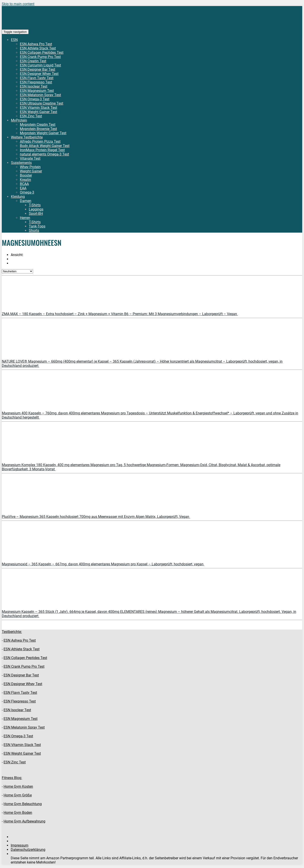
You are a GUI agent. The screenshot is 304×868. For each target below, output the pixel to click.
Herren (25, 218)
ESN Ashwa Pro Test (36, 44)
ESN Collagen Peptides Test (42, 53)
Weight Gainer (31, 171)
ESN (14, 40)
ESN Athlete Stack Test (38, 48)
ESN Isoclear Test (34, 86)
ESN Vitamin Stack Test (39, 108)
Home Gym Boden (18, 813)
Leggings (36, 209)
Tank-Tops (37, 226)
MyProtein (19, 120)
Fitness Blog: (12, 778)
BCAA (24, 184)
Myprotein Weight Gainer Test (43, 133)
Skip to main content (18, 4)
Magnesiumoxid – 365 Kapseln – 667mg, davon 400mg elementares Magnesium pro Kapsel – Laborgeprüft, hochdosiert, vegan (103, 564)
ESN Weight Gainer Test (39, 112)
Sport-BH (36, 214)
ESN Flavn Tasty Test (37, 78)
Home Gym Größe (18, 795)
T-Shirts (35, 205)
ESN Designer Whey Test (39, 74)
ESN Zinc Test (31, 116)
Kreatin (25, 180)
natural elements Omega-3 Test (44, 154)
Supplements (21, 163)
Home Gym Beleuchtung (23, 804)
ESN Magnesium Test (37, 91)
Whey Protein (30, 167)
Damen (26, 201)
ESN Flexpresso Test (36, 82)
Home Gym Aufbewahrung (24, 821)
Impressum (20, 845)
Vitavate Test (30, 158)
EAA (23, 188)
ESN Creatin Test (33, 61)
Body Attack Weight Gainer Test (45, 146)
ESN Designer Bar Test (38, 69)
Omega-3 (27, 192)
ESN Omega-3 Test (35, 99)
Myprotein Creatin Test (38, 125)
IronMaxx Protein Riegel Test (42, 150)
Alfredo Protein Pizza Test (40, 142)
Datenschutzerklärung (28, 850)
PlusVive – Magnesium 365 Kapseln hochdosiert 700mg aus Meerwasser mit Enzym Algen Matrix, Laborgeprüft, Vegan (96, 517)
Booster (26, 175)
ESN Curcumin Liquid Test (40, 65)
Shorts (34, 230)
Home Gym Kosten (18, 786)
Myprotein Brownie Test (38, 129)
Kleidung (18, 197)
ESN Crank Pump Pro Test (40, 57)
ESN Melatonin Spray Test (40, 95)
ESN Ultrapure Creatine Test (42, 103)
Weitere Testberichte (27, 137)
